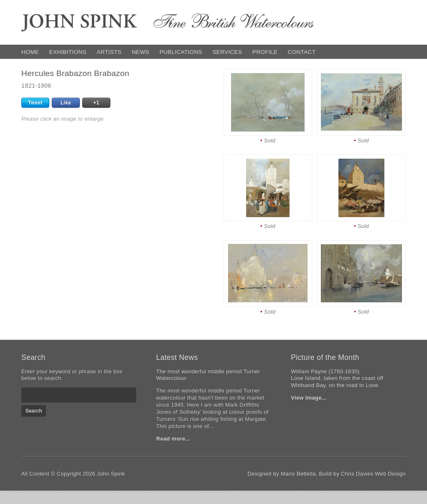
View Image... (309, 398)
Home (30, 52)
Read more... (173, 439)
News (140, 52)
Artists (109, 52)
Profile (265, 52)
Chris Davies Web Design (373, 474)
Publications (181, 52)
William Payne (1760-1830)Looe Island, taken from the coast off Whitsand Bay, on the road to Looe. (337, 379)
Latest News (177, 357)
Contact (302, 52)
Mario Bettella (298, 474)
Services (227, 52)
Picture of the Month (325, 357)
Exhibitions (68, 52)
